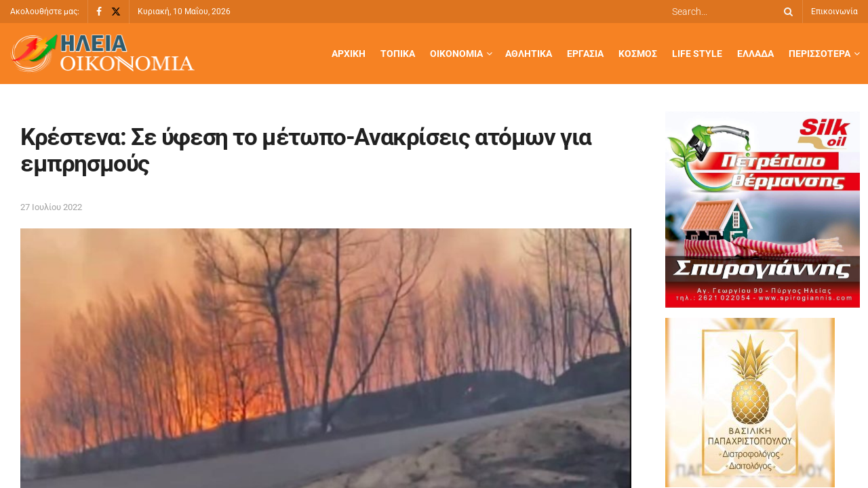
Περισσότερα (820, 54)
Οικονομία (456, 54)
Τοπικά (398, 54)
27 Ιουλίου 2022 (51, 207)
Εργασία (585, 54)
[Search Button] (786, 12)
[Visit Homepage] (102, 54)
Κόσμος (638, 54)
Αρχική (349, 54)
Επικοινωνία (834, 12)
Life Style (697, 54)
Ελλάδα (755, 54)
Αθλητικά (529, 54)
